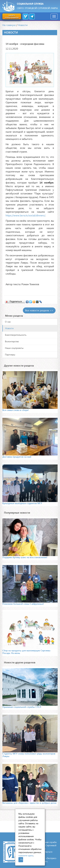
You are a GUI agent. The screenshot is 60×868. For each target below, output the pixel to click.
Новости (23, 25)
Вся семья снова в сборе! (16, 410)
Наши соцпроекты (14, 348)
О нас (8, 322)
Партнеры (10, 355)
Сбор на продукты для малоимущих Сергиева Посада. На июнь (26, 652)
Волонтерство (12, 341)
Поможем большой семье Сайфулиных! (23, 604)
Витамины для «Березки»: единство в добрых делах (29, 803)
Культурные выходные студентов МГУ (22, 503)
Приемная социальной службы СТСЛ (22, 707)
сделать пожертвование (12, 16)
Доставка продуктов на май (17, 457)
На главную (9, 25)
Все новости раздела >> (39, 310)
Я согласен (22, 859)
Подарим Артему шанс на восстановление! (25, 557)
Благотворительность (16, 335)
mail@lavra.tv (46, 852)
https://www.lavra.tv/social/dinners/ (25, 215)
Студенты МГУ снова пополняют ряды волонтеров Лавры (29, 755)
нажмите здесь (26, 855)
